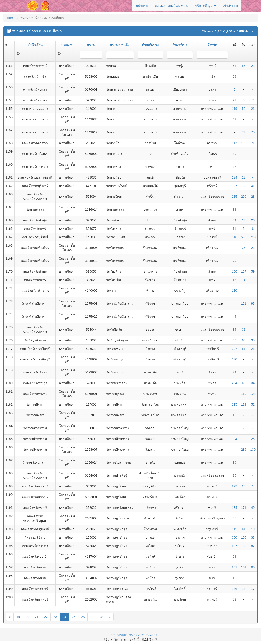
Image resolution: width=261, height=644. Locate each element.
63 (235, 66)
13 (235, 280)
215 (234, 197)
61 (244, 529)
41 (253, 186)
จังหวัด (212, 45)
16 (235, 415)
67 (235, 167)
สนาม (91, 45)
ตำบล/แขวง (150, 45)
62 (235, 599)
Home (11, 18)
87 (253, 546)
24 (235, 372)
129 (244, 404)
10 (253, 529)
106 (234, 271)
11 (235, 229)
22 (253, 66)
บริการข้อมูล (205, 6)
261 (234, 567)
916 (234, 237)
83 (235, 210)
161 (244, 567)
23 (253, 197)
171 (244, 508)
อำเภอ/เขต (180, 45)
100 (244, 143)
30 (235, 463)
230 (234, 359)
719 (253, 237)
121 (244, 304)
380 (234, 537)
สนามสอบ (119, 45)
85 (244, 66)
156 (234, 589)
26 (235, 77)
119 (234, 109)
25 (253, 439)
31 (244, 330)
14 (244, 280)
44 (235, 317)
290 (244, 197)
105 (244, 537)
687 (234, 546)
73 (244, 132)
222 (234, 486)
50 (244, 109)
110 (234, 291)
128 (253, 394)
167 (244, 271)
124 (234, 177)
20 (27, 617)
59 (253, 271)
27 (92, 617)
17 (253, 589)
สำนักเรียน (35, 45)
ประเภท (67, 45)
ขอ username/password (171, 6)
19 (244, 220)
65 (244, 383)
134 (234, 508)
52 (253, 404)
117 (234, 143)
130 (253, 450)
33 (253, 340)
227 (234, 349)
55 (235, 518)
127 (234, 186)
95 (253, 304)
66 (235, 340)
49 (253, 508)
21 (235, 100)
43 (235, 119)
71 (253, 143)
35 (244, 248)
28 (101, 617)
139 (244, 186)
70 (253, 132)
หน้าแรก (142, 6)
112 (234, 529)
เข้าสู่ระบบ (230, 6)
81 (244, 349)
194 (234, 439)
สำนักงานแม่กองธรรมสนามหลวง (134, 635)
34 (235, 220)
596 (244, 237)
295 (234, 404)
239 (244, 450)
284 (234, 383)
